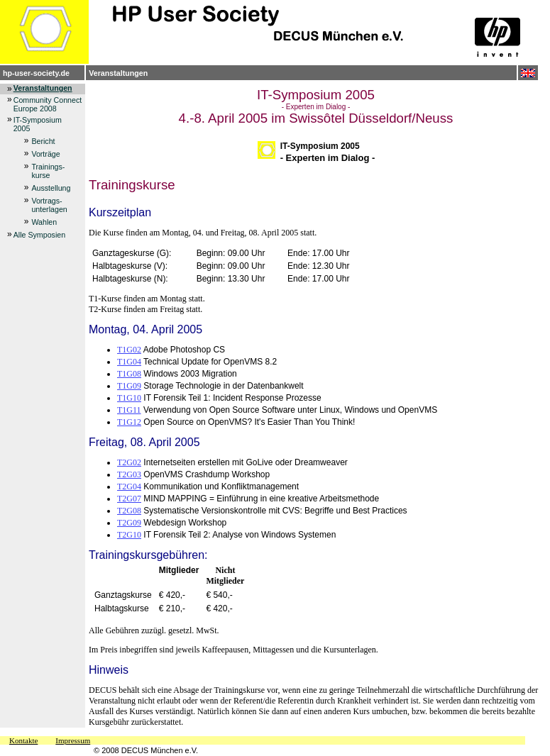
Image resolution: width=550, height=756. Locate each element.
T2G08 (129, 511)
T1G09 (129, 386)
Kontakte (23, 740)
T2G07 (129, 499)
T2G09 (129, 523)
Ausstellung (51, 188)
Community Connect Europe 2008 (48, 104)
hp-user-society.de (36, 73)
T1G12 (129, 422)
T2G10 (129, 535)
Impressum (73, 740)
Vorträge (45, 154)
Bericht (43, 141)
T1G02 (129, 350)
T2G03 (129, 474)
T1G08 (129, 374)
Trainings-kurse (48, 171)
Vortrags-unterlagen (49, 205)
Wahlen (44, 222)
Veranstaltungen (118, 73)
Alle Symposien (39, 235)
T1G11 (129, 410)
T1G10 (129, 398)
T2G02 (129, 462)
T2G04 (129, 487)
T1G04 (129, 362)
